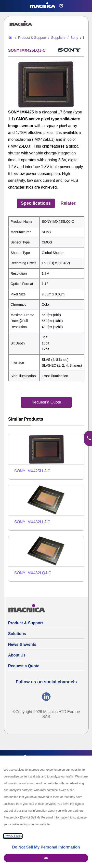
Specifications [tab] (36, 203)
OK (46, 858)
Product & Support (26, 623)
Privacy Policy (13, 836)
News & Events (22, 644)
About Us (17, 655)
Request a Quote (24, 666)
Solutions (17, 634)
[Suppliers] (56, 38)
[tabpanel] (46, 299)
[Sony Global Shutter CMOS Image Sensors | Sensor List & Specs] (72, 38)
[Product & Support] (30, 38)
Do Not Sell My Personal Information (46, 847)
